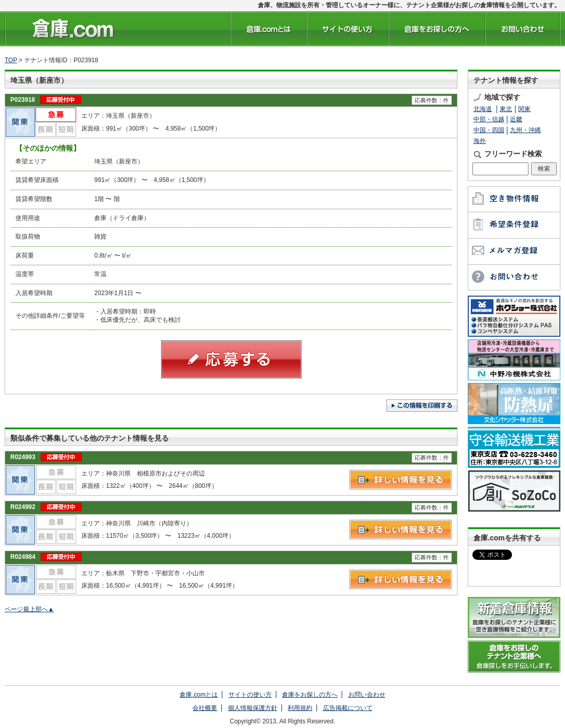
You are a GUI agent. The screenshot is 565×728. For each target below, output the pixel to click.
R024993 (23, 457)
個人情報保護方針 (253, 708)
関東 (524, 109)
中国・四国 (489, 130)
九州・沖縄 (525, 130)
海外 (480, 141)
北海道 (483, 109)
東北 (506, 109)
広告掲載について (348, 708)
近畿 (516, 119)
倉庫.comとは (199, 695)
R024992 (23, 507)
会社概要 (205, 708)
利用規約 (300, 708)
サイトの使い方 (250, 695)
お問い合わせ (367, 695)
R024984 (23, 557)
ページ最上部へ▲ (29, 609)
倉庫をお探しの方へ (310, 695)
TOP (11, 60)
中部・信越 (489, 119)
